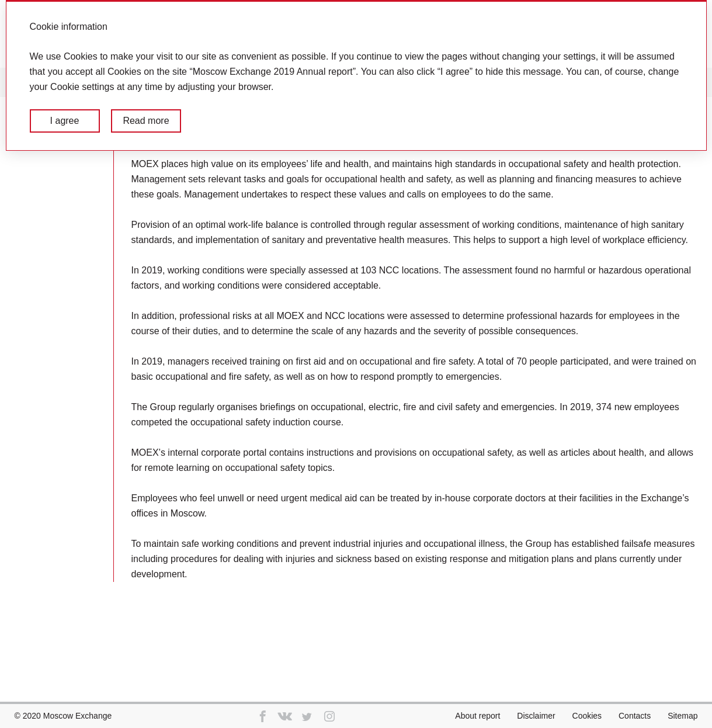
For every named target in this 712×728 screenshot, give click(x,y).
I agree (65, 121)
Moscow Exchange (78, 716)
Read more (146, 121)
